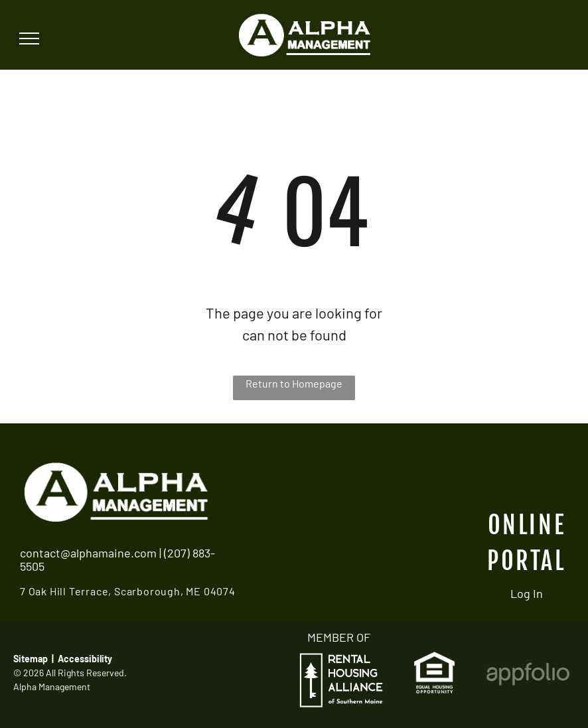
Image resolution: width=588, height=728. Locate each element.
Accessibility (85, 659)
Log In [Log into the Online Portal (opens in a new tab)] (527, 593)
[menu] (29, 38)
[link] (434, 660)
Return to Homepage (294, 383)
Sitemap (31, 659)
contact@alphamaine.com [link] (88, 553)
